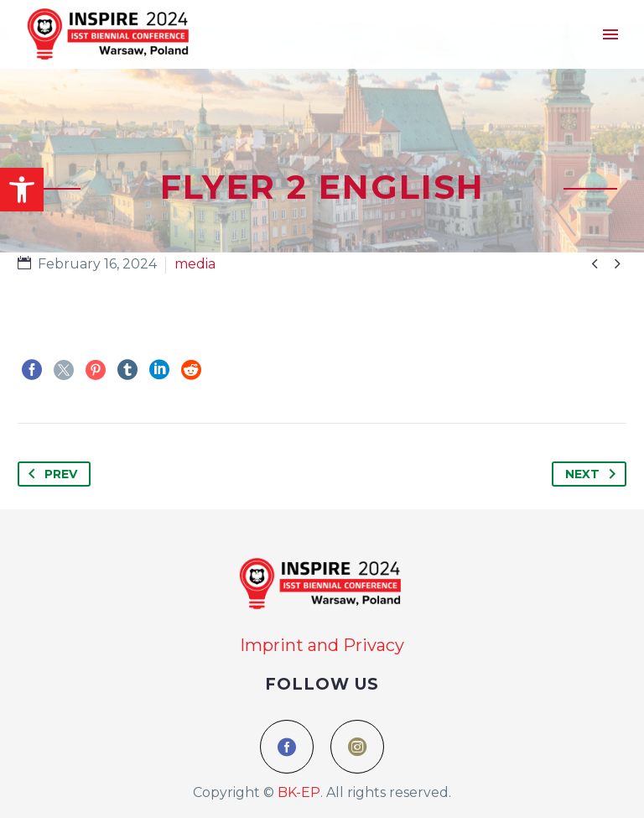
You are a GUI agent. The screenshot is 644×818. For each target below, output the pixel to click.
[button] (22, 190)
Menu (610, 34)
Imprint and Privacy (322, 645)
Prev (49, 474)
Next (594, 474)
